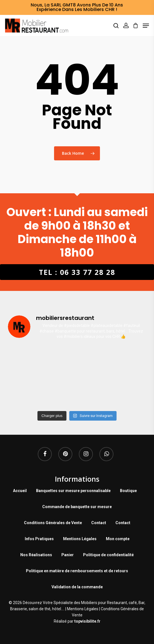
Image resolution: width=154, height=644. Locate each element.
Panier (68, 555)
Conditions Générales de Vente (53, 523)
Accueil (20, 491)
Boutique (128, 491)
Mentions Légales (80, 539)
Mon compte (118, 539)
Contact (99, 523)
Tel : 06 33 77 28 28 (77, 272)
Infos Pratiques (39, 539)
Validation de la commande (77, 587)
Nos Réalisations (36, 555)
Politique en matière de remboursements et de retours (77, 571)
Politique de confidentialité (108, 555)
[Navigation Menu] (146, 26)
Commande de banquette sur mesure (77, 507)
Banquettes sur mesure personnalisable (73, 491)
